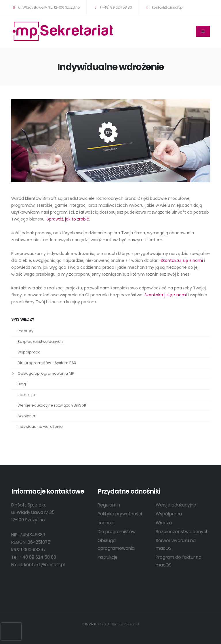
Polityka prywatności (120, 514)
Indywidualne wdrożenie (40, 427)
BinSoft (91, 624)
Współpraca (29, 352)
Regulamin (109, 505)
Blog (22, 384)
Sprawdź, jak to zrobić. (68, 219)
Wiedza (164, 523)
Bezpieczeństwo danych (40, 342)
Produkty (25, 331)
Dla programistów (117, 532)
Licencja (106, 523)
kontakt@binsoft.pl (164, 7)
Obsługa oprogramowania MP (46, 373)
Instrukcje (26, 395)
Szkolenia (26, 416)
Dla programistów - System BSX (47, 363)
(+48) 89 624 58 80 (112, 7)
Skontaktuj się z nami (182, 260)
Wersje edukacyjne (176, 505)
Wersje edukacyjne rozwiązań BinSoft (52, 405)
